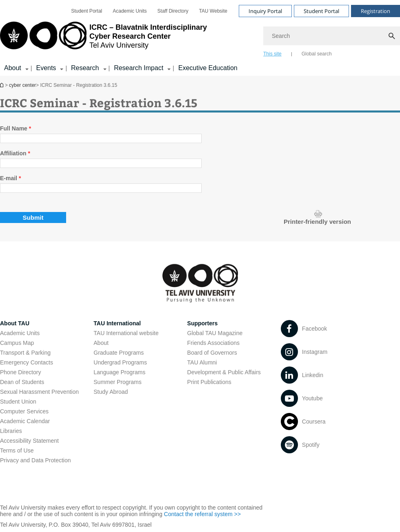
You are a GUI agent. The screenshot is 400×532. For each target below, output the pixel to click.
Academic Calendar (25, 421)
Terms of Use (17, 450)
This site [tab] (272, 54)
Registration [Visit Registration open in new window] (376, 11)
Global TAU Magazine (215, 333)
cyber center (22, 85)
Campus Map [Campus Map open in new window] (17, 343)
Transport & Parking (25, 353)
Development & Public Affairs (224, 372)
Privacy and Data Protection (36, 460)
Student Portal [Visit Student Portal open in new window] (321, 11)
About (101, 343)
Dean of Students (22, 382)
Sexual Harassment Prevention (39, 392)
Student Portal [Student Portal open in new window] (87, 11)
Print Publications (209, 382)
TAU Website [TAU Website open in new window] (213, 11)
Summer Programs (117, 382)
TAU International (117, 323)
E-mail (10, 178)
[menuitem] (87, 11)
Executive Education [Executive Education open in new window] (208, 68)
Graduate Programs (119, 353)
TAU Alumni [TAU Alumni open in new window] (202, 362)
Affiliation (15, 153)
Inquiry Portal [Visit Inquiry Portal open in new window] (265, 11)
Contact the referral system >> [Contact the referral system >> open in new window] (202, 514)
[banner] (200, 38)
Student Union (18, 402)
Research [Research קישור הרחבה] (85, 68)
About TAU (15, 323)
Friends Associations (213, 343)
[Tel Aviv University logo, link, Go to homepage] (103, 39)
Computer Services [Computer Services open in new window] (24, 411)
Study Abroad (111, 392)
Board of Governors (212, 353)
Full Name (16, 128)
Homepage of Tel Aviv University (2, 85)
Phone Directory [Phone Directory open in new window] (20, 372)
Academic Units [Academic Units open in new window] (130, 11)
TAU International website (126, 333)
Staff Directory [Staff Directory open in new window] (173, 11)
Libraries (11, 431)
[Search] (332, 36)
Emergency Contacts (27, 362)
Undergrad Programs (120, 362)
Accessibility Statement (29, 441)
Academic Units (20, 333)
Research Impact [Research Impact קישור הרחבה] (139, 68)
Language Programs (119, 372)
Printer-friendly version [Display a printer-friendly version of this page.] (317, 222)
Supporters (203, 323)
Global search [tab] (317, 54)
